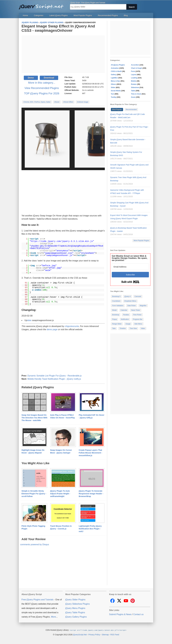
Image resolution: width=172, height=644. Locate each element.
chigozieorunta (72, 326)
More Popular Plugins (141, 241)
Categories (39, 15)
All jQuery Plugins (118, 65)
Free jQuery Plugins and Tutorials (42, 5)
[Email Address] (130, 267)
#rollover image (83, 102)
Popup (115, 319)
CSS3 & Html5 (116, 71)
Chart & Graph (137, 68)
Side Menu (138, 324)
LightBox (114, 78)
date (29, 320)
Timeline (123, 328)
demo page (52, 329)
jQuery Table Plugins (75, 612)
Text (112, 94)
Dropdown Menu (130, 301)
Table (133, 91)
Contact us (138, 614)
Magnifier (143, 306)
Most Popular (117, 110)
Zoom (133, 97)
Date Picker (132, 306)
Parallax (126, 315)
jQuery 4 (127, 296)
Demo (31, 78)
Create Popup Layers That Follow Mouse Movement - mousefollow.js (90, 453)
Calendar (124, 310)
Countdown (116, 301)
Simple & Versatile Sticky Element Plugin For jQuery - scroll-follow (34, 494)
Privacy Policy (94, 634)
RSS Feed (115, 634)
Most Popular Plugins (83, 15)
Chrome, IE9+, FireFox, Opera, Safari (37, 102)
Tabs (114, 328)
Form (133, 71)
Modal (114, 310)
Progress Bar (138, 319)
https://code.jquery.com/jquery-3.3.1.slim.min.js (62, 241)
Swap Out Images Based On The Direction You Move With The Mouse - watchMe (34, 418)
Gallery (114, 75)
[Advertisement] (63, 54)
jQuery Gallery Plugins (76, 617)
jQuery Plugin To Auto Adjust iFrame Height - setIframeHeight (60, 494)
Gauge (128, 324)
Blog (126, 15)
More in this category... (42, 83)
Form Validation (118, 306)
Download (49, 78)
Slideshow (135, 87)
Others (113, 84)
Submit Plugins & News (120, 614)
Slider (113, 87)
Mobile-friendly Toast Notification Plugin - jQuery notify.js (54, 379)
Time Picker (137, 315)
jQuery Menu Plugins (75, 608)
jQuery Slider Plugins (75, 600)
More (53, 617)
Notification (125, 319)
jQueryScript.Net (80, 634)
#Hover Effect (68, 102)
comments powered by (35, 544)
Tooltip (113, 97)
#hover (57, 102)
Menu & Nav (115, 81)
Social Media (116, 91)
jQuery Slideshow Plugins (77, 604)
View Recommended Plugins (42, 88)
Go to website (88, 90)
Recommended (131, 110)
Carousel (138, 296)
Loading (134, 78)
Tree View (133, 328)
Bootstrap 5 (116, 296)
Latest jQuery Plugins (59, 15)
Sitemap (105, 634)
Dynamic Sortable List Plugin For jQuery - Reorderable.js (54, 376)
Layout (134, 75)
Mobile (134, 81)
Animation (115, 68)
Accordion (135, 65)
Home (25, 15)
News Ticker (136, 310)
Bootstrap (116, 315)
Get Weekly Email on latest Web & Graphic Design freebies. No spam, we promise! (130, 258)
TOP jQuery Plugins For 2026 (42, 93)
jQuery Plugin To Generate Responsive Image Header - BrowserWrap (91, 494)
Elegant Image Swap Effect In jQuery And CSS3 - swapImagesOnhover (58, 28)
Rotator (134, 84)
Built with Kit (130, 282)
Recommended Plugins (108, 15)
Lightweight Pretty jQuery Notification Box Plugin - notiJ (90, 529)
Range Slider (117, 324)
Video (143, 328)
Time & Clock (136, 94)
